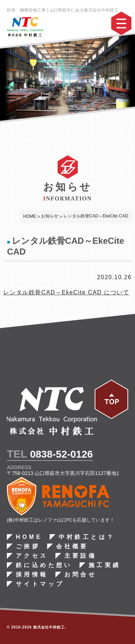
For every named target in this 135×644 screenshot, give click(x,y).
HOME (29, 537)
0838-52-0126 (61, 454)
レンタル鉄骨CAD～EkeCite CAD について (66, 292)
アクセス (32, 556)
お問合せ (80, 575)
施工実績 (105, 565)
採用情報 (32, 575)
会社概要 (72, 546)
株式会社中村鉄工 (49, 627)
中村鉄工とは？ (87, 537)
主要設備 (80, 556)
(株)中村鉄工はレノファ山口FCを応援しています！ (61, 520)
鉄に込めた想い (44, 565)
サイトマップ (40, 584)
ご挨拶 (28, 546)
